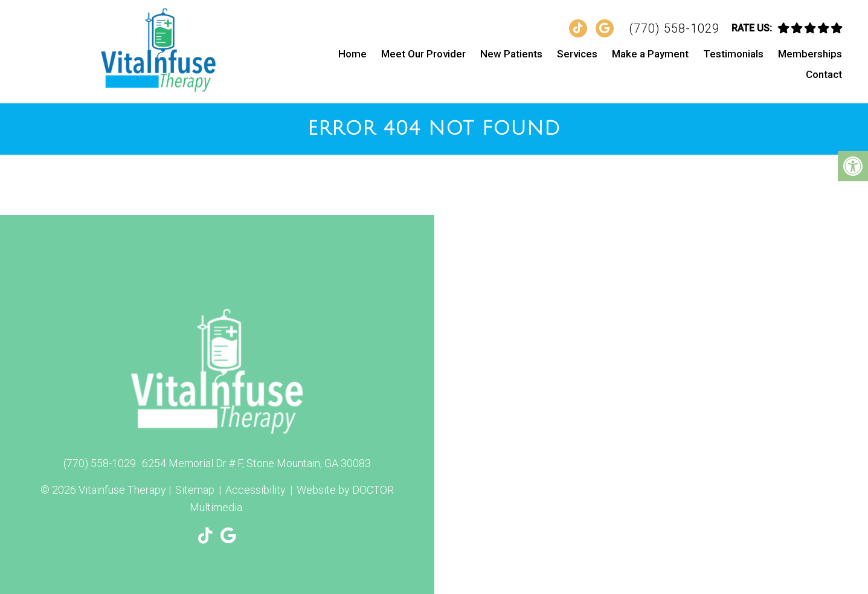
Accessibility (256, 490)
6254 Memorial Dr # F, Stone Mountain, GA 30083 (256, 463)
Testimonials (733, 54)
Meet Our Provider (423, 54)
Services (577, 54)
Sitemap (195, 490)
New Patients (511, 54)
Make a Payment (650, 54)
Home (352, 54)
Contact (824, 74)
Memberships (810, 54)
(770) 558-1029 (674, 28)
